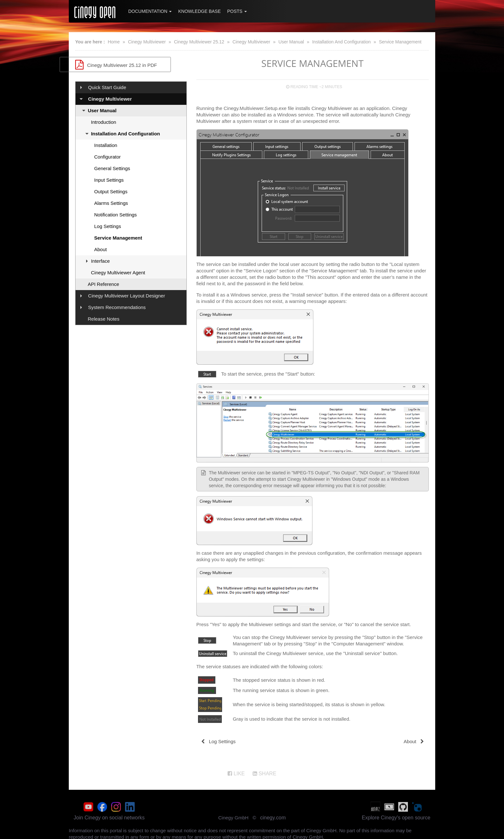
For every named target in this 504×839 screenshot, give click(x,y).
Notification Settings (116, 215)
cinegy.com (273, 816)
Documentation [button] (150, 11)
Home (114, 42)
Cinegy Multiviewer (147, 42)
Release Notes (104, 319)
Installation (106, 145)
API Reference (104, 284)
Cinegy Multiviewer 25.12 (199, 42)
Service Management (400, 42)
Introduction (104, 122)
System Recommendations (117, 307)
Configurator (108, 157)
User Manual (291, 42)
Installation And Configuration (341, 42)
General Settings (112, 168)
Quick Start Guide (107, 87)
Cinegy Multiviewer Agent (118, 273)
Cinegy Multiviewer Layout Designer (126, 296)
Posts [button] (237, 11)
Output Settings (111, 192)
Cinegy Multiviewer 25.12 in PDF (131, 65)
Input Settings (109, 180)
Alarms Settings (111, 203)
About (100, 249)
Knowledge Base (199, 11)
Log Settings (108, 226)
